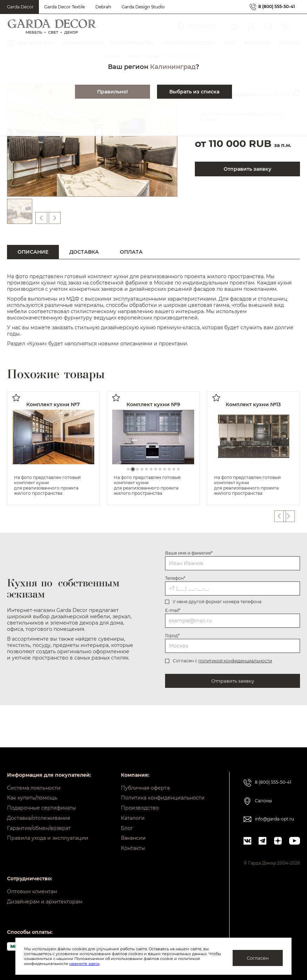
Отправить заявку (233, 681)
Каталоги (133, 814)
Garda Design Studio (143, 7)
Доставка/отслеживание (39, 814)
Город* (172, 636)
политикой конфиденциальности (235, 661)
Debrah (103, 7)
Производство (140, 803)
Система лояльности (34, 781)
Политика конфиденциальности (163, 792)
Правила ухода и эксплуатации (48, 836)
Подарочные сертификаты (42, 803)
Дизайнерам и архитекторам (45, 901)
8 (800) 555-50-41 (277, 7)
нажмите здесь (84, 964)
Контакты (133, 846)
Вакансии (133, 836)
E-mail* (173, 610)
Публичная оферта (145, 781)
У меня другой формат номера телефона (217, 602)
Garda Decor (20, 7)
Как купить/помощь (32, 792)
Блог (127, 825)
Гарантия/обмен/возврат (39, 825)
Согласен (258, 958)
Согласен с (222, 661)
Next (294, 516)
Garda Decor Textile (64, 7)
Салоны (263, 794)
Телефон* (175, 578)
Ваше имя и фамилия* (189, 553)
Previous (280, 516)
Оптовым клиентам (32, 890)
